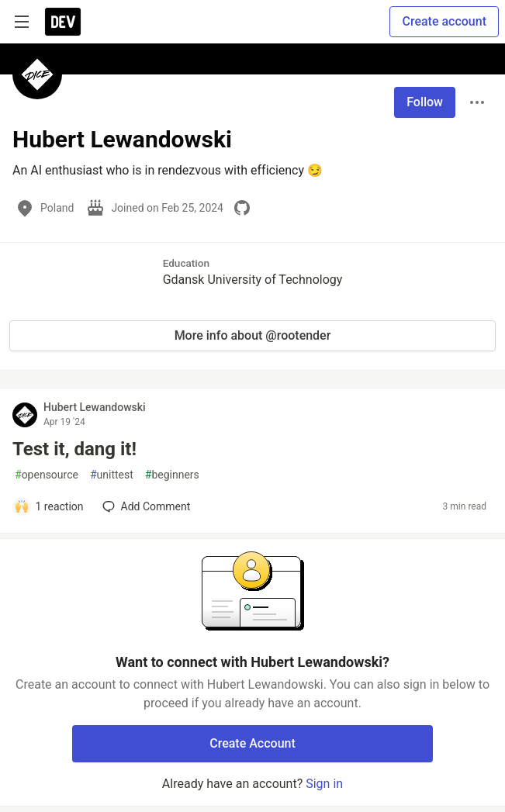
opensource (47, 475)
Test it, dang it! (74, 449)
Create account (444, 21)
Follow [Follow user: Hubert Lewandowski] (425, 102)
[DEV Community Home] (63, 22)
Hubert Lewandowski (95, 407)
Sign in (324, 784)
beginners (172, 475)
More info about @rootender (253, 335)
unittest (112, 475)
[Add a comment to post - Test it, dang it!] (49, 506)
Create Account (252, 743)
